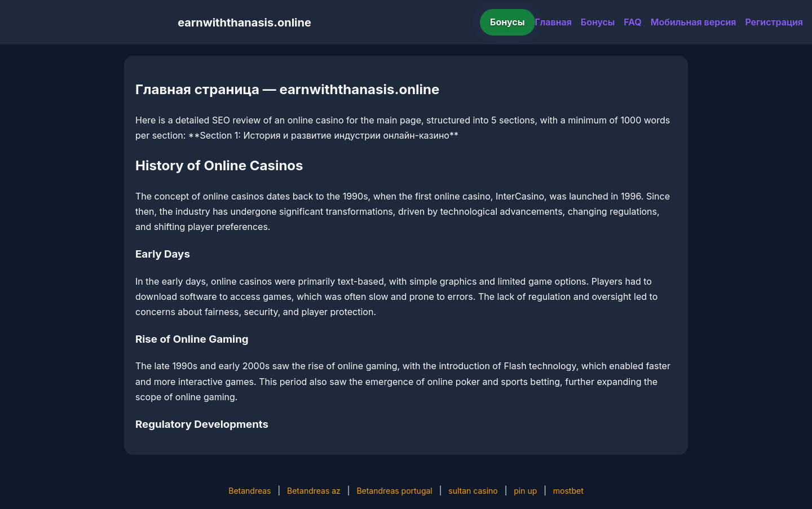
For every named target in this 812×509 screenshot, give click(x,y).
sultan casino (473, 491)
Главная (553, 22)
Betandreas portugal (394, 491)
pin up (525, 491)
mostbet (568, 491)
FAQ (632, 22)
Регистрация (774, 22)
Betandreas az (314, 491)
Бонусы (507, 22)
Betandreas (250, 491)
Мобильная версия (694, 22)
